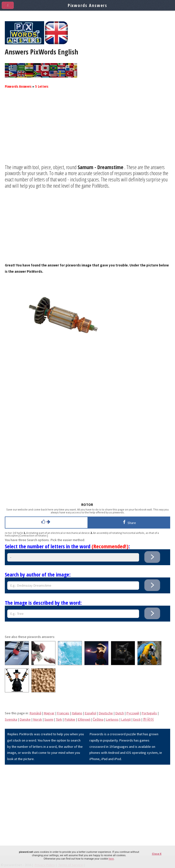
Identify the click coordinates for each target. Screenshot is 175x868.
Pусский (133, 713)
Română (35, 713)
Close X (157, 854)
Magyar (49, 713)
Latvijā (126, 719)
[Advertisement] (87, 130)
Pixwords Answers (18, 86)
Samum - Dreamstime (101, 167)
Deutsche (106, 713)
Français (63, 713)
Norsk (37, 719)
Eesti (137, 719)
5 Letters (42, 86)
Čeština (98, 719)
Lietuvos (112, 719)
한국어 (148, 719)
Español (90, 713)
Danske (25, 719)
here (111, 859)
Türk (59, 719)
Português (149, 713)
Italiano (77, 713)
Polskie (70, 719)
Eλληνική (84, 719)
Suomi (49, 719)
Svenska (11, 719)
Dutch (120, 713)
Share (129, 522)
